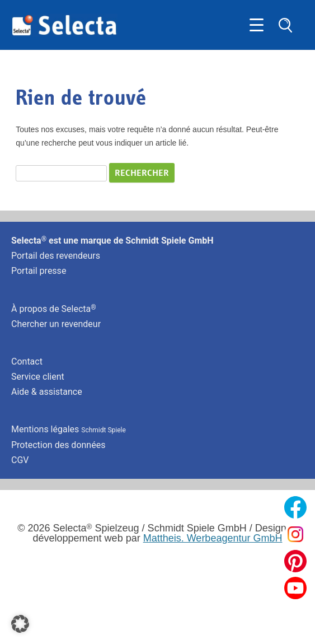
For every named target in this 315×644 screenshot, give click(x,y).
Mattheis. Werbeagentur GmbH (213, 538)
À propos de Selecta (54, 309)
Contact (27, 361)
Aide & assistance (47, 392)
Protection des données (58, 445)
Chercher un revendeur (56, 324)
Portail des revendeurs (56, 256)
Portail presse (39, 271)
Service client (38, 377)
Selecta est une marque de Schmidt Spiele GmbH (112, 241)
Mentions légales (69, 429)
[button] (20, 624)
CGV (20, 460)
